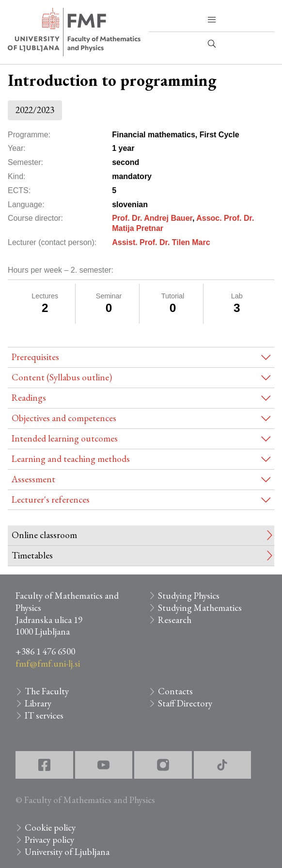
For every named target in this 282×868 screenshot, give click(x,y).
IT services (44, 715)
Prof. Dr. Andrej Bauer (152, 218)
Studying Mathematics (200, 608)
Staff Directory (185, 703)
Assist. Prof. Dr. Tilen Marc (161, 242)
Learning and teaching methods (71, 459)
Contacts (175, 691)
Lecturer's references (51, 500)
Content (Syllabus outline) (62, 377)
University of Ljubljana (67, 852)
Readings (29, 398)
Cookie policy (50, 827)
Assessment (33, 479)
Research (175, 620)
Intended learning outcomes (65, 438)
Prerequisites (35, 357)
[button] (212, 20)
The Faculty (47, 691)
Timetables (32, 555)
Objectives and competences (64, 418)
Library (38, 703)
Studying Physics (189, 596)
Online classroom (44, 535)
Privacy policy (49, 840)
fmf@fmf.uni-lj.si (48, 663)
